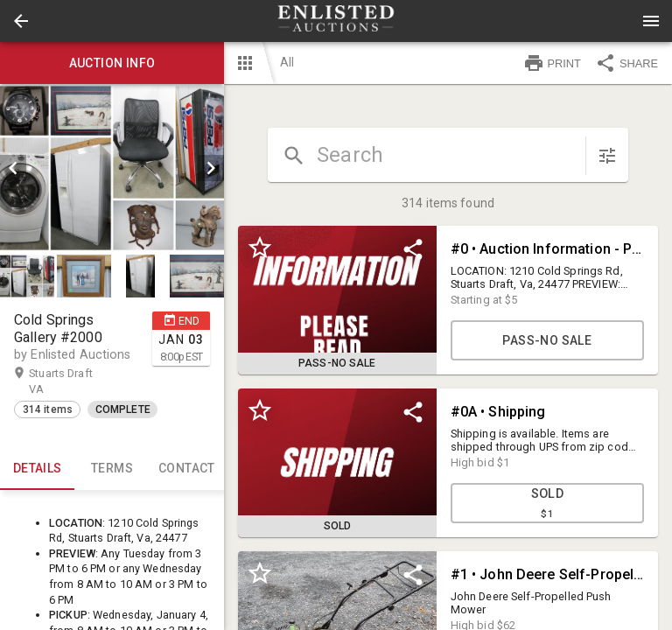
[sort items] (607, 156)
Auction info (112, 63)
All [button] (287, 62)
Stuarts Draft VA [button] (61, 381)
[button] (21, 21)
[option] (112, 168)
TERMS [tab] (112, 469)
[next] (211, 168)
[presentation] (336, 21)
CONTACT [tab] (187, 469)
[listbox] (112, 168)
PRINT (552, 63)
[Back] (21, 21)
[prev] (13, 168)
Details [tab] (37, 469)
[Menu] (651, 21)
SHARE (626, 63)
